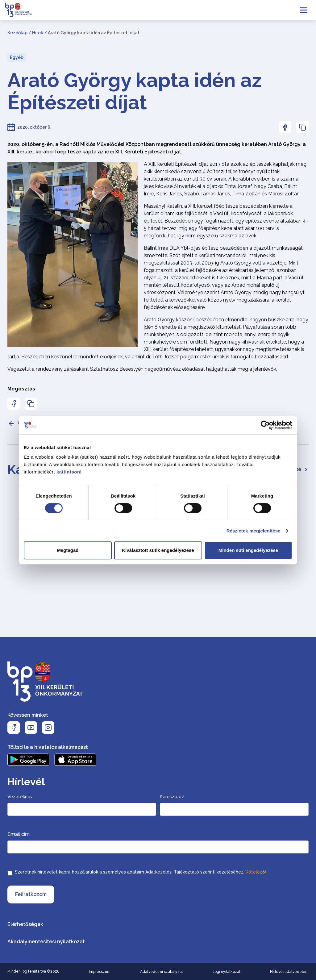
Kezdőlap (17, 33)
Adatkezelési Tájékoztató (172, 872)
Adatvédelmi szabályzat (162, 972)
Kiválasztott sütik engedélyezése (158, 550)
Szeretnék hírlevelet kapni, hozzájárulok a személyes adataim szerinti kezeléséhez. (140, 872)
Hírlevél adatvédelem (289, 972)
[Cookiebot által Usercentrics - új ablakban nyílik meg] (265, 425)
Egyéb (17, 57)
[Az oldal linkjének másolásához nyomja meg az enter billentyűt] (302, 127)
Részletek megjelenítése (254, 531)
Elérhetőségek (25, 924)
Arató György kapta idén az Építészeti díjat (135, 91)
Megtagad (68, 550)
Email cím (19, 834)
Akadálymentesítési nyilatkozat (46, 942)
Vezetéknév (20, 797)
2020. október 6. (34, 127)
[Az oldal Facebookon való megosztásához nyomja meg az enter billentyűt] (285, 127)
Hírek (38, 33)
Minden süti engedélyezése (248, 550)
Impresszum (100, 972)
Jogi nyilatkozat (227, 972)
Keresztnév (172, 797)
